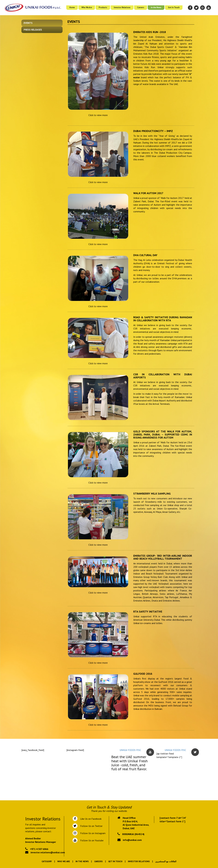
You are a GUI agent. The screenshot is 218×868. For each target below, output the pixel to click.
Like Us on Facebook (90, 819)
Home (72, 7)
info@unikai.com (132, 840)
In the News (156, 7)
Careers (141, 7)
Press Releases (33, 30)
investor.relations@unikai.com (48, 852)
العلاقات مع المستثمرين (166, 861)
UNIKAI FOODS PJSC (130, 750)
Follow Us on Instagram (93, 833)
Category (47, 861)
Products (103, 7)
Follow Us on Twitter (91, 826)
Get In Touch (174, 7)
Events (28, 23)
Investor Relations (122, 7)
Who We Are (87, 7)
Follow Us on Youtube (91, 840)
